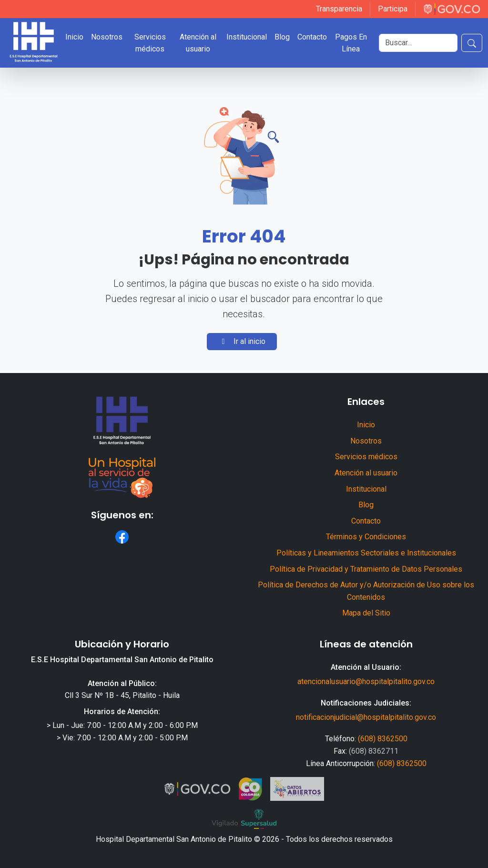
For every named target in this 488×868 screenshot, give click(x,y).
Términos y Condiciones (366, 537)
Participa (393, 9)
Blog (282, 37)
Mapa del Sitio (366, 613)
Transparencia (339, 9)
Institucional (247, 37)
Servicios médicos (150, 43)
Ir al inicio (242, 341)
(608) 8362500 (383, 739)
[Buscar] (418, 43)
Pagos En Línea (351, 43)
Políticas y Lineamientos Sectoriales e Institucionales (366, 553)
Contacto (312, 37)
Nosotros (107, 37)
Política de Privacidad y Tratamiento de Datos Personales (366, 569)
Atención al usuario (198, 43)
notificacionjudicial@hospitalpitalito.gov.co (366, 717)
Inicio (74, 37)
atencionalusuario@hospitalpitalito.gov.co (366, 681)
